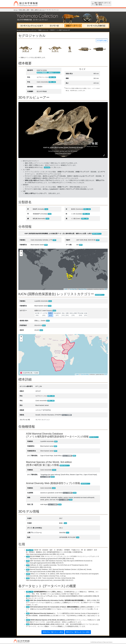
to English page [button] (102, 40)
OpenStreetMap (83, 289)
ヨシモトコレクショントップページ (27, 30)
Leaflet (66, 289)
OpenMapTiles (73, 289)
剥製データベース (43, 30)
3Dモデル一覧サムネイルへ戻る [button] (78, 632)
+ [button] (21, 251)
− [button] (21, 255)
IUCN (106, 374)
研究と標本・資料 (24, 10)
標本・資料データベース (38, 10)
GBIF (106, 289)
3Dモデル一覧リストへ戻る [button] (53, 632)
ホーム (16, 10)
